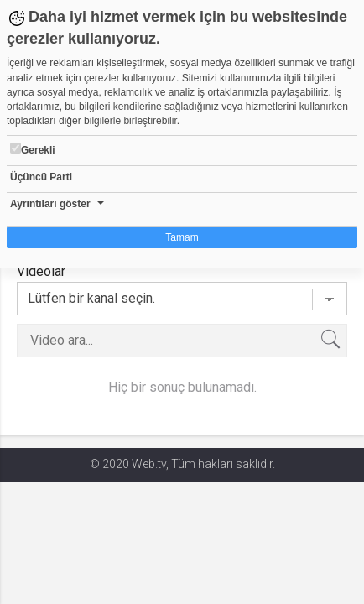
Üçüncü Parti (41, 177)
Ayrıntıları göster (50, 204)
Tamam (182, 237)
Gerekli (33, 149)
